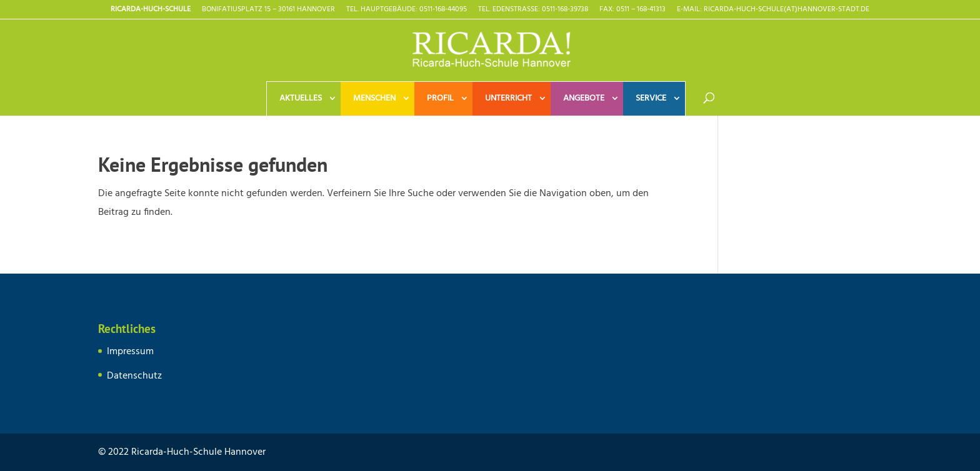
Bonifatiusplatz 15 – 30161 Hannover (268, 11)
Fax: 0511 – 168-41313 (632, 11)
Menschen (374, 98)
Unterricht (508, 98)
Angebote (584, 98)
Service (651, 98)
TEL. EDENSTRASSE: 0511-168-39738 (533, 11)
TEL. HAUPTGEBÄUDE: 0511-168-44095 (407, 11)
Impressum (130, 352)
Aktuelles (301, 98)
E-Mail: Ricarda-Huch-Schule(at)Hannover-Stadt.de (773, 11)
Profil (440, 98)
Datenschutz (134, 376)
